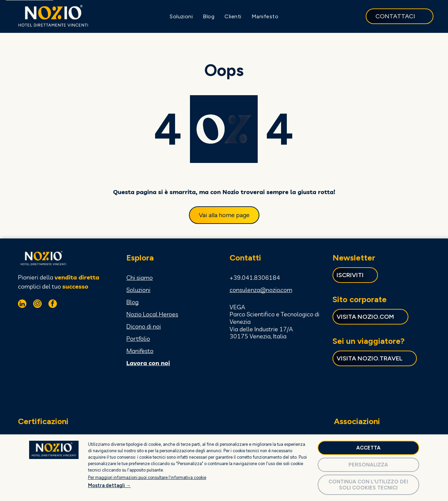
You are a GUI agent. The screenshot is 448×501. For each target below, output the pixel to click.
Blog (132, 302)
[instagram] (37, 305)
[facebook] (53, 305)
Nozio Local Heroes (152, 314)
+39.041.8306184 (255, 278)
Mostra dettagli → (109, 485)
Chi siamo (140, 278)
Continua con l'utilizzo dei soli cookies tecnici (368, 485)
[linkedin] (22, 305)
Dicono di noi (144, 326)
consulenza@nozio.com (261, 290)
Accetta (368, 448)
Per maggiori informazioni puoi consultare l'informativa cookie (147, 477)
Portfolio (138, 339)
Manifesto (140, 351)
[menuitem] (181, 16)
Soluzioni (138, 290)
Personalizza (368, 465)
